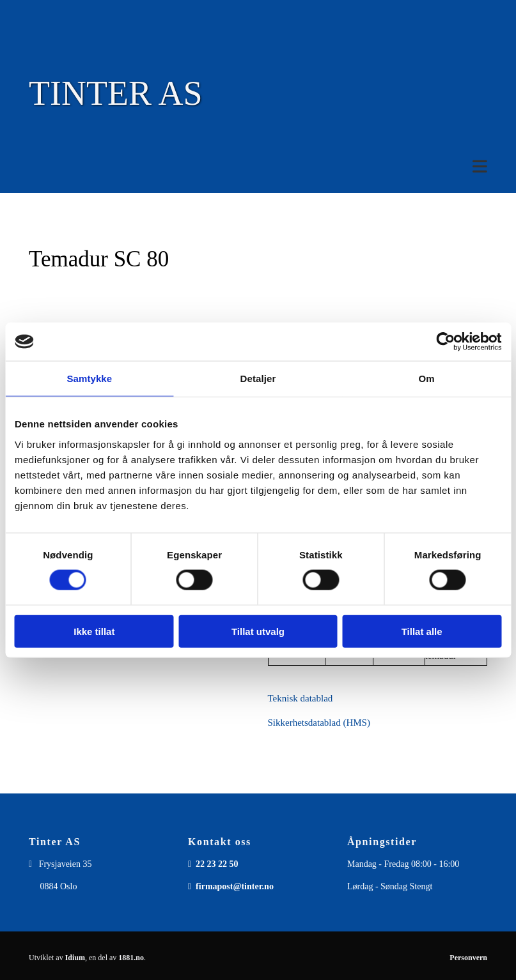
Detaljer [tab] (258, 379)
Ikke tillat (94, 631)
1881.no (131, 958)
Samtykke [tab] (89, 379)
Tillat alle (422, 631)
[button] (258, 166)
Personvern (468, 958)
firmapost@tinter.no (235, 886)
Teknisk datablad (301, 698)
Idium (75, 958)
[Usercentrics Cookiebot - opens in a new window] (445, 342)
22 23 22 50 (217, 864)
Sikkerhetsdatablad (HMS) (319, 723)
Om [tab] (427, 379)
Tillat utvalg (258, 631)
